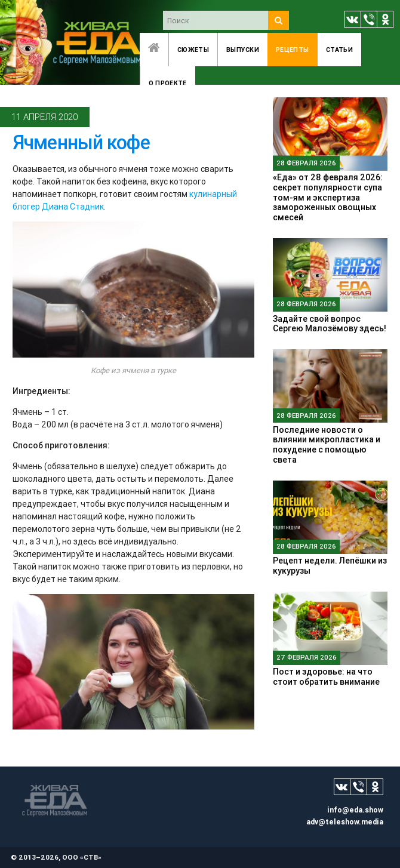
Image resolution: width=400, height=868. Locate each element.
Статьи (339, 50)
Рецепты (292, 50)
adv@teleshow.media (345, 822)
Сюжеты (193, 50)
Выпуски (243, 50)
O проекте (168, 83)
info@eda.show (355, 810)
